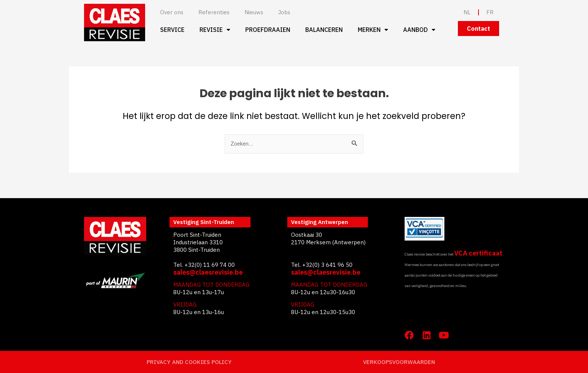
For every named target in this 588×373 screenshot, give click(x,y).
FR (490, 12)
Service (172, 30)
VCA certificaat (478, 253)
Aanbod (419, 30)
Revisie (215, 30)
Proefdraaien (268, 30)
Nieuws (254, 12)
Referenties (214, 12)
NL (467, 12)
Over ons (172, 12)
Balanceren (324, 30)
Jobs (284, 12)
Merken (373, 30)
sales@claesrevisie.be (208, 272)
